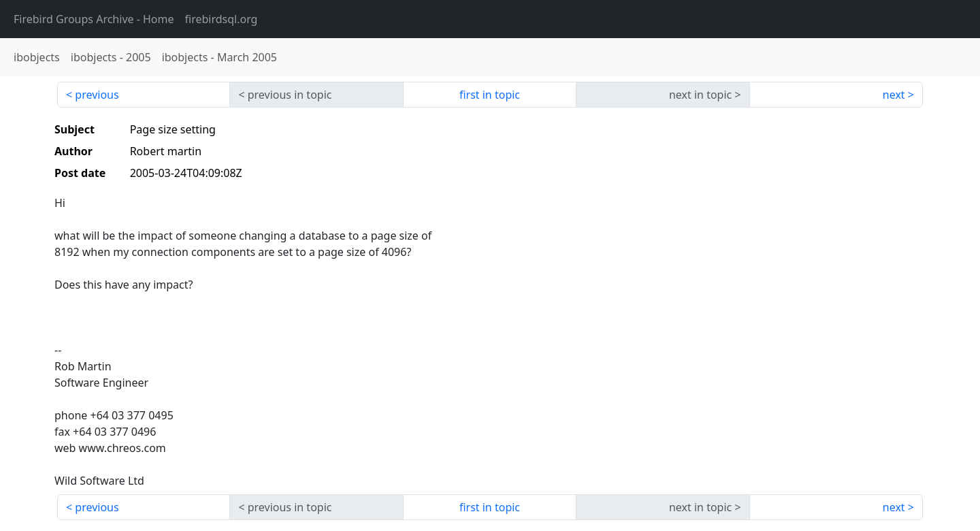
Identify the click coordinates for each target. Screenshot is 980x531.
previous (97, 95)
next (894, 95)
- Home (94, 19)
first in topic (490, 95)
